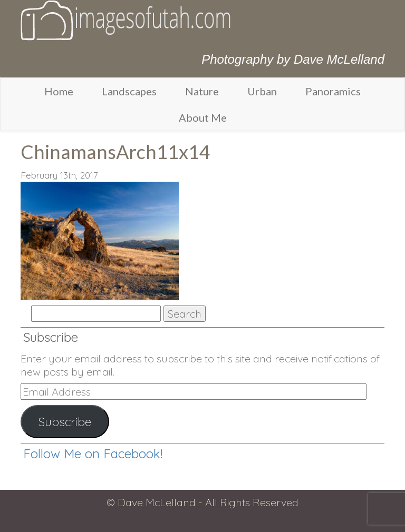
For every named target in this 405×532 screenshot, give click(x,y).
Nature (202, 91)
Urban (262, 91)
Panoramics (333, 91)
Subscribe (65, 422)
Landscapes (129, 91)
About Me (203, 117)
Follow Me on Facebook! (93, 454)
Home (59, 91)
